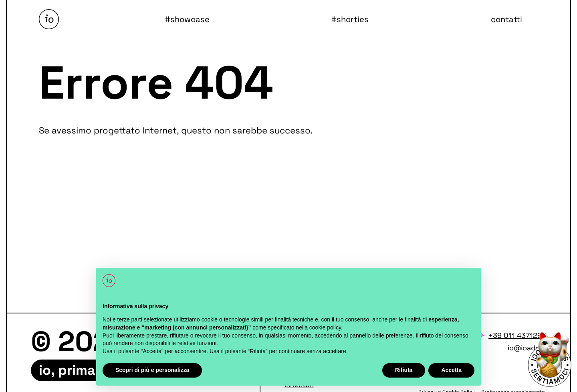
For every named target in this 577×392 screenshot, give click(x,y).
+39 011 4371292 (517, 335)
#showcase (187, 19)
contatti (506, 19)
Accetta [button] (451, 370)
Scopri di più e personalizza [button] (152, 370)
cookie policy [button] (325, 327)
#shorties (350, 19)
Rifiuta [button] (404, 370)
